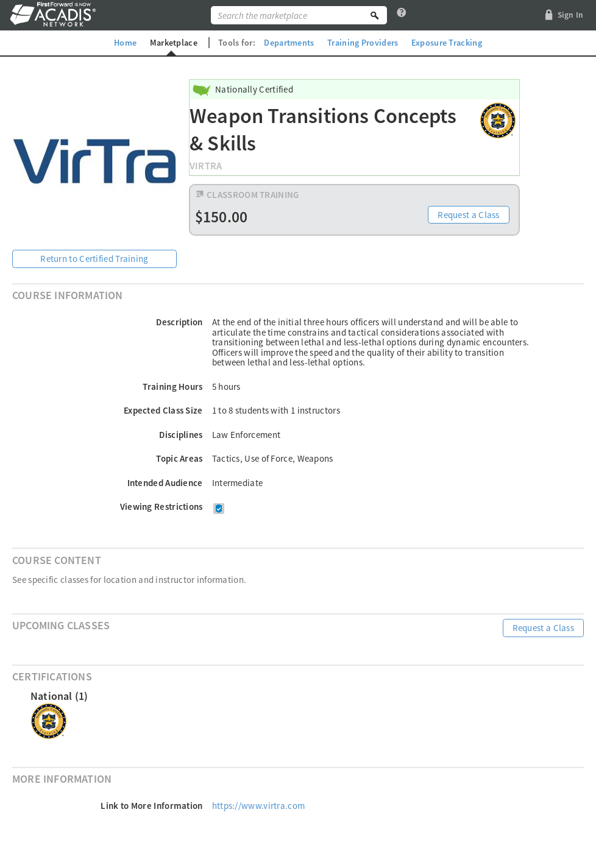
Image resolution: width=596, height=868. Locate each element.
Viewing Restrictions (161, 506)
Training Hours (172, 386)
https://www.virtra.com (259, 806)
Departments (289, 43)
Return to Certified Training (94, 259)
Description (179, 322)
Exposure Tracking (447, 43)
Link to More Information (151, 806)
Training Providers (363, 43)
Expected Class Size (163, 410)
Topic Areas (179, 458)
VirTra (206, 166)
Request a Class (469, 215)
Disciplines (181, 435)
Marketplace (174, 43)
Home (125, 43)
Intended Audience (165, 483)
